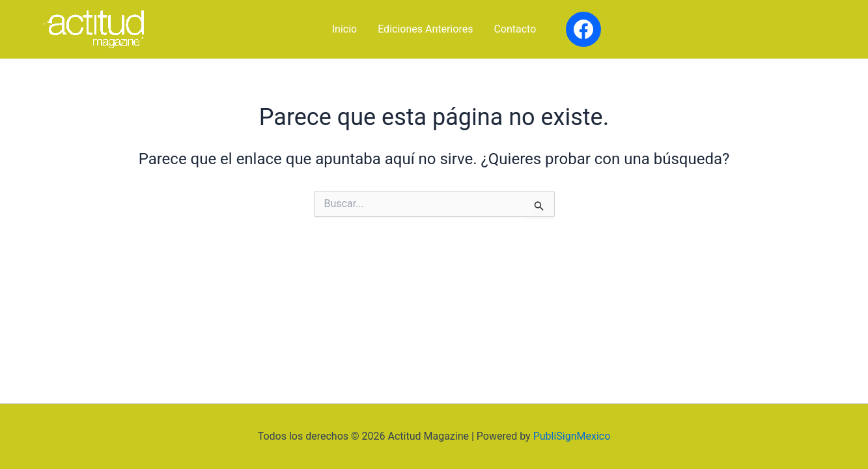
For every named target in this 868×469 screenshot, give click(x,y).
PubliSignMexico (572, 436)
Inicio (344, 29)
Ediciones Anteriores (425, 29)
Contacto (515, 29)
